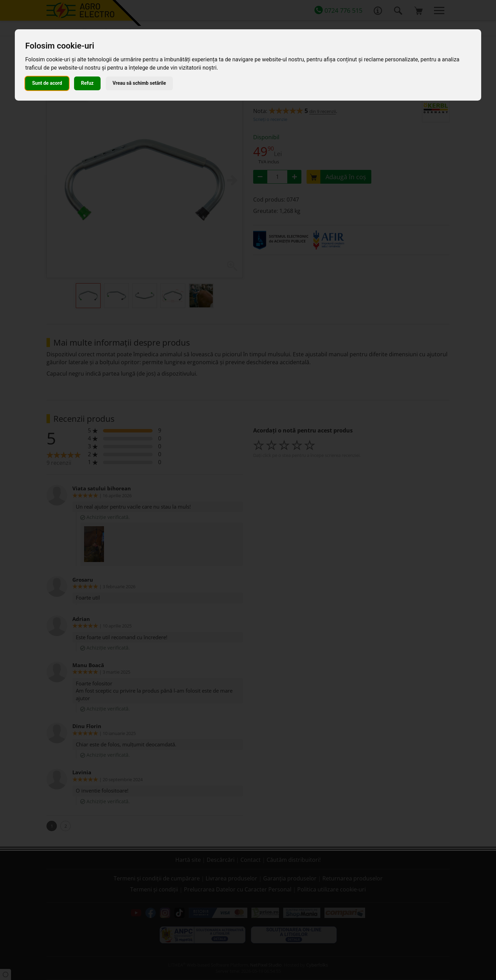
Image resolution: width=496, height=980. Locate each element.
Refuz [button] (87, 83)
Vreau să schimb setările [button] (139, 83)
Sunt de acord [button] (47, 83)
